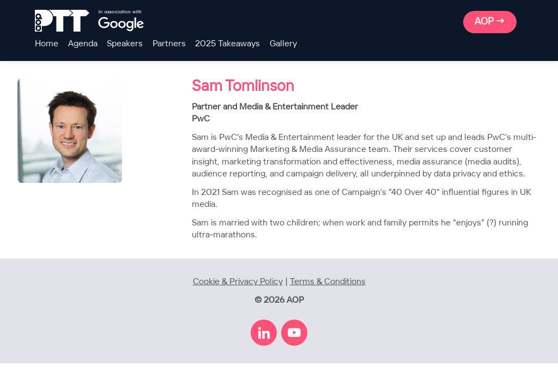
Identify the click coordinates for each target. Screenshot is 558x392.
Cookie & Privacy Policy (238, 282)
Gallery (283, 44)
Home (47, 44)
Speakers (125, 44)
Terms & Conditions (328, 282)
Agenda (83, 44)
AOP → (490, 22)
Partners (169, 44)
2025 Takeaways (228, 44)
